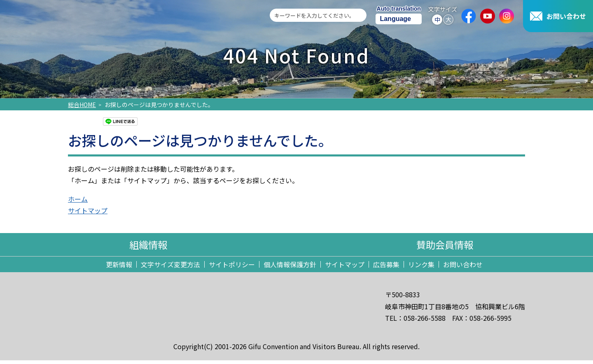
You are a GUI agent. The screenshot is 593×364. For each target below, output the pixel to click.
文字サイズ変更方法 (170, 268)
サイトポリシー (232, 268)
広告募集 (386, 268)
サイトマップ (345, 268)
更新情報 (119, 268)
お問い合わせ (463, 268)
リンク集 (421, 268)
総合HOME (82, 105)
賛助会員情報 (445, 247)
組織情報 (148, 247)
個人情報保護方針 (290, 268)
